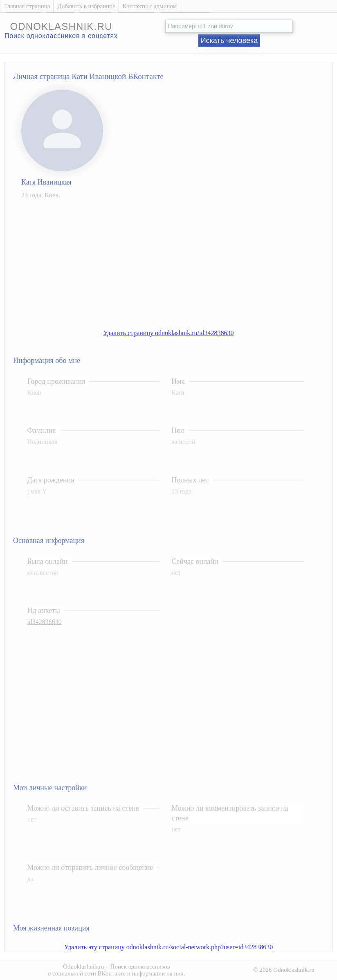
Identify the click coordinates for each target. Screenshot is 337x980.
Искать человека (229, 41)
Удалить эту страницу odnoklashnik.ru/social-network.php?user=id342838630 (168, 947)
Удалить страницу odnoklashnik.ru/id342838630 (169, 333)
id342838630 (44, 622)
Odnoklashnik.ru (83, 966)
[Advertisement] (177, 263)
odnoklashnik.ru (61, 26)
